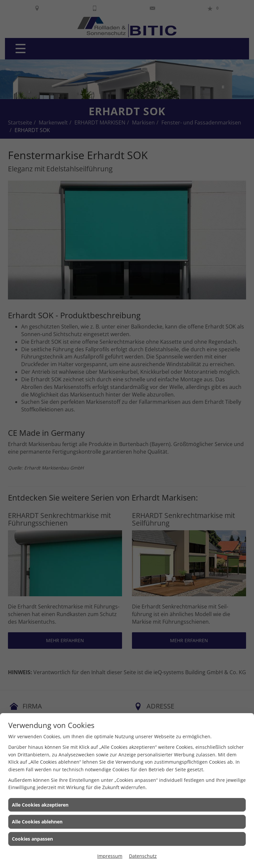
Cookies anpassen (32, 839)
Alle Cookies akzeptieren (40, 805)
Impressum (110, 856)
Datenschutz (143, 856)
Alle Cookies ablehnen (37, 822)
